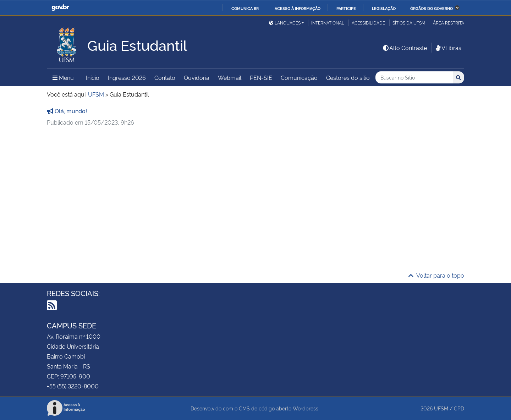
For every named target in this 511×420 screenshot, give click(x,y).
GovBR (60, 8)
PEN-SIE (261, 77)
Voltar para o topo (436, 275)
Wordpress (306, 408)
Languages (285, 23)
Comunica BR (245, 8)
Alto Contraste (405, 48)
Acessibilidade (368, 23)
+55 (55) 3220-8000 (73, 386)
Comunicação (299, 77)
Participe (346, 8)
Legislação (384, 8)
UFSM (441, 408)
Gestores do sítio (348, 77)
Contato (165, 77)
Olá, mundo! (67, 111)
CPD (459, 408)
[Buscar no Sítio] (414, 78)
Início (93, 77)
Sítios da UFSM (409, 23)
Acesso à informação (298, 8)
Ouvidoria (197, 77)
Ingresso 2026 (127, 77)
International (328, 23)
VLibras (448, 48)
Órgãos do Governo (432, 8)
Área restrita (449, 23)
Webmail (230, 77)
